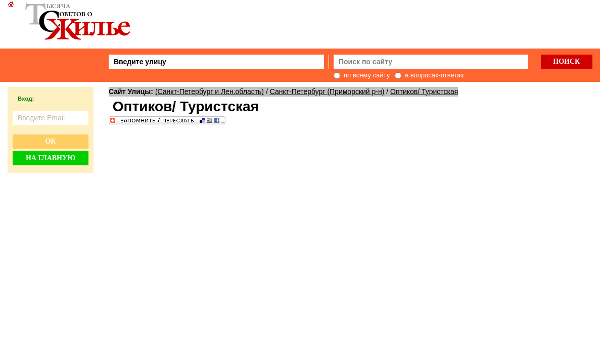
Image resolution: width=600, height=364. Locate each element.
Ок (50, 141)
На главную (51, 158)
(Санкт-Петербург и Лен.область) (210, 92)
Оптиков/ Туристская (424, 92)
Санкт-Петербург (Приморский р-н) (327, 92)
